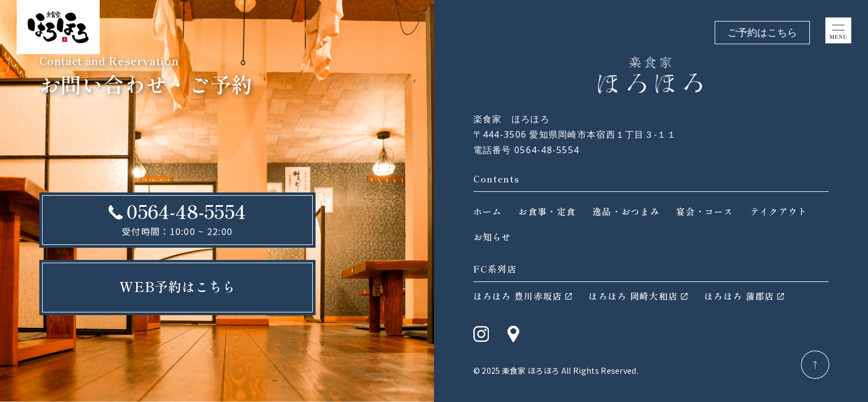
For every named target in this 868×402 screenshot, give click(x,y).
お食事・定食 (547, 211)
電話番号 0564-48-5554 (526, 150)
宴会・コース (705, 211)
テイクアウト (779, 211)
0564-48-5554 (186, 211)
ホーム (488, 211)
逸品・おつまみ (626, 211)
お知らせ (492, 237)
